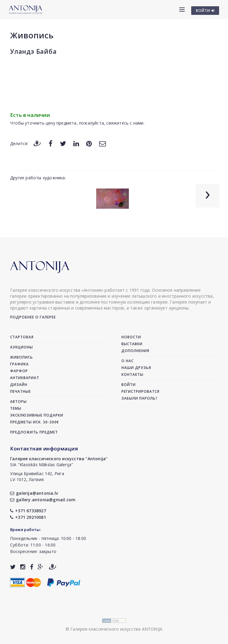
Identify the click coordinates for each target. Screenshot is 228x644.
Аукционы (22, 347)
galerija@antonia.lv (34, 493)
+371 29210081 (28, 517)
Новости (131, 337)
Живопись (32, 35)
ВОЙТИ (205, 11)
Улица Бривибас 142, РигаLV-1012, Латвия (37, 476)
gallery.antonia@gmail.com (43, 500)
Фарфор (19, 371)
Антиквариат (25, 378)
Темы (16, 408)
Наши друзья (136, 368)
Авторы (18, 402)
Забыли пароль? (140, 398)
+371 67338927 (28, 511)
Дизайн (19, 385)
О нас (128, 361)
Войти (129, 385)
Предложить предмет (34, 432)
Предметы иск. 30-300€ (35, 422)
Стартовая (22, 337)
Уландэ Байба (33, 51)
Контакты (132, 374)
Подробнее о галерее (33, 317)
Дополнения (135, 351)
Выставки (132, 344)
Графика (19, 364)
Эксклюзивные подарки (37, 415)
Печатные (20, 391)
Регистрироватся (140, 391)
